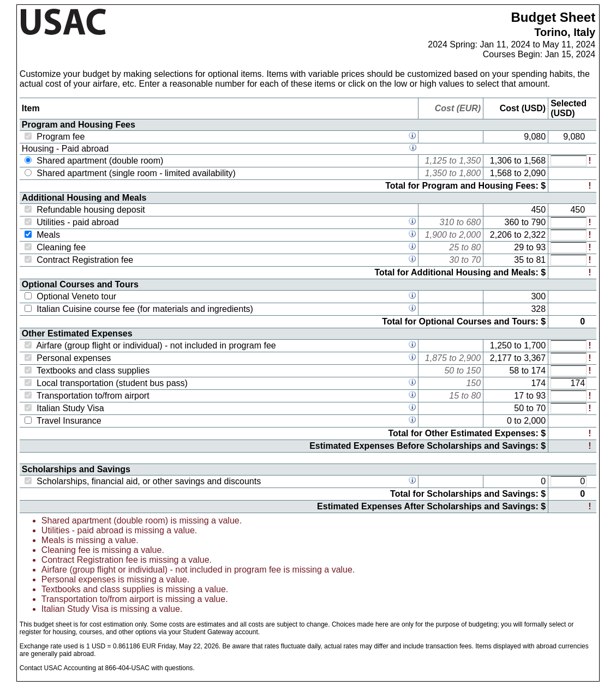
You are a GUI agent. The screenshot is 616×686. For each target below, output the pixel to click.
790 (538, 222)
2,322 (535, 235)
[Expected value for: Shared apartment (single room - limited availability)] (569, 173)
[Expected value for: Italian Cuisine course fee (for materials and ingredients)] (569, 309)
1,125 (436, 161)
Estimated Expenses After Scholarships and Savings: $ (431, 506)
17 (519, 396)
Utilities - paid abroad (77, 222)
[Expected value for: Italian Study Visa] (569, 408)
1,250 (501, 345)
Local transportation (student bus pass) (112, 383)
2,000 (470, 235)
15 (454, 396)
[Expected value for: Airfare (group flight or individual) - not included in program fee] (569, 346)
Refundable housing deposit (91, 210)
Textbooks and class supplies (93, 371)
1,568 (535, 161)
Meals (48, 235)
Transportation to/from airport (93, 396)
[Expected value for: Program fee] (569, 137)
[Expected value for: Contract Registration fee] (569, 260)
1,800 (470, 173)
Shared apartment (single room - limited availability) (136, 173)
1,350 (470, 161)
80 (476, 247)
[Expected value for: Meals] (569, 235)
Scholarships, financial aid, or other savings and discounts (149, 481)
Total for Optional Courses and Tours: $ (464, 321)
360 (512, 222)
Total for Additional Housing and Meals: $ (460, 272)
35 (519, 260)
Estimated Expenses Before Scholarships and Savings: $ (427, 446)
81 (541, 260)
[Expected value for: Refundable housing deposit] (569, 210)
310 (447, 222)
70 (476, 260)
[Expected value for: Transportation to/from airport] (569, 396)
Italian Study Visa (70, 408)
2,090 (535, 173)
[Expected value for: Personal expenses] (569, 358)
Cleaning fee (61, 247)
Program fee (61, 137)
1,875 (436, 358)
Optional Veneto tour (76, 296)
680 (473, 222)
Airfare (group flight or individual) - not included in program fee (156, 345)
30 (454, 260)
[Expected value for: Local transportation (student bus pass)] (569, 383)
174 (538, 371)
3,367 (535, 358)
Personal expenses (74, 358)
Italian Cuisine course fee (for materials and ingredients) (145, 309)
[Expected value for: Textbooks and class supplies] (569, 371)
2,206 (501, 235)
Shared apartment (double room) (100, 161)
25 (454, 247)
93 (541, 247)
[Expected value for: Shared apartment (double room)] (569, 161)
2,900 (470, 358)
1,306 (501, 161)
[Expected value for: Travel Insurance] (569, 421)
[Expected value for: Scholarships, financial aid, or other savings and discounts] (569, 482)
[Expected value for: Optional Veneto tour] (569, 297)
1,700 (535, 345)
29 (519, 247)
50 (449, 371)
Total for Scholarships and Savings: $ (468, 494)
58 (514, 371)
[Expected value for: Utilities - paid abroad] (569, 222)
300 (538, 296)
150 (473, 371)
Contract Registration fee (85, 260)
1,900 (436, 235)
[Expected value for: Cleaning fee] (569, 248)
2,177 (501, 358)
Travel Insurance (69, 421)
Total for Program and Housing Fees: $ (465, 186)
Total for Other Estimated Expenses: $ (467, 433)
